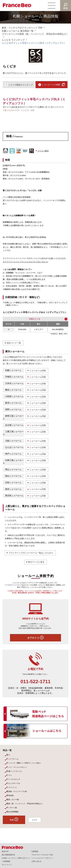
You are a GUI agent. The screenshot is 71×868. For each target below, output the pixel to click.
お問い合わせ (36, 861)
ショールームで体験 (51, 85)
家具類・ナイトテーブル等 (17, 793)
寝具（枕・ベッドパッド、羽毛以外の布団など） (25, 805)
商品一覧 (7, 751)
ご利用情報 (6, 861)
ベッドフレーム (13, 760)
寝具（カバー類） (13, 801)
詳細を (32, 319)
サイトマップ (7, 865)
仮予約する (36, 638)
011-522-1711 (35, 682)
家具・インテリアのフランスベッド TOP (22, 28)
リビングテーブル (13, 784)
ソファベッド (12, 789)
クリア (35, 821)
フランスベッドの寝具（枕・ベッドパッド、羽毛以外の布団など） (35, 34)
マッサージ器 (12, 809)
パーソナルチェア (13, 780)
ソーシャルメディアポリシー (42, 858)
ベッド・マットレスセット (17, 768)
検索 (66, 8)
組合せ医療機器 (13, 813)
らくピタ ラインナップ (13, 40)
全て (9, 756)
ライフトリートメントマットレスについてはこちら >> (25, 262)
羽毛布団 (10, 797)
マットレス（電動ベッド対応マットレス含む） (24, 764)
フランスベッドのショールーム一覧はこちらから (31, 553)
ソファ (9, 776)
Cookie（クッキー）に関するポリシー (16, 858)
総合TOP (5, 851)
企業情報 (35, 851)
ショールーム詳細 (38, 371)
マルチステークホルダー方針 (42, 855)
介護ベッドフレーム (14, 772)
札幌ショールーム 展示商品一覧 (18, 31)
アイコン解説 (43, 151)
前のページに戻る (36, 563)
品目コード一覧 (14, 343)
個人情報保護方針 (9, 855)
